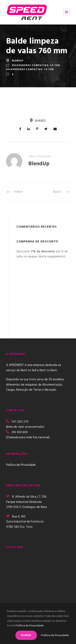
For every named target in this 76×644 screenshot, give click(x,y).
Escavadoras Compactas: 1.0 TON (36, 65)
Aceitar (26, 635)
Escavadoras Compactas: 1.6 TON (30, 69)
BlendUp (18, 61)
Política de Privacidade (21, 465)
